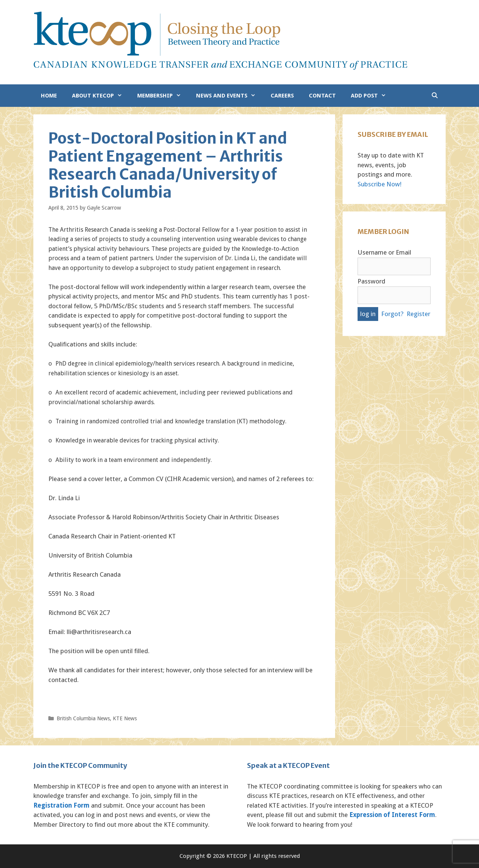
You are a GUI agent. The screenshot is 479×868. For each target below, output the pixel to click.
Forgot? (392, 314)
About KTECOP (101, 96)
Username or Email (384, 252)
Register (418, 314)
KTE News (125, 718)
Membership (163, 96)
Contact (322, 96)
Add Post (372, 96)
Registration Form (61, 805)
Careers (282, 96)
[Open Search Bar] (435, 96)
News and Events (230, 96)
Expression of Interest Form (392, 815)
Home (49, 96)
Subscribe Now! (379, 184)
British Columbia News (83, 718)
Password (371, 281)
